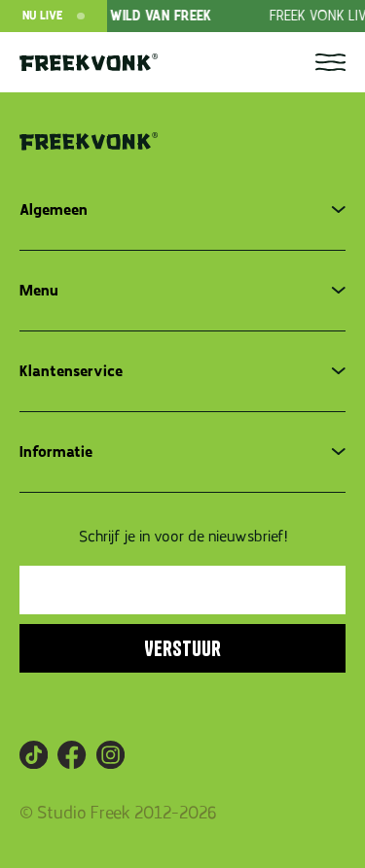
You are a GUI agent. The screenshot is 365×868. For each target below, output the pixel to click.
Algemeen (54, 210)
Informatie (56, 452)
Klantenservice (71, 371)
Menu (39, 291)
